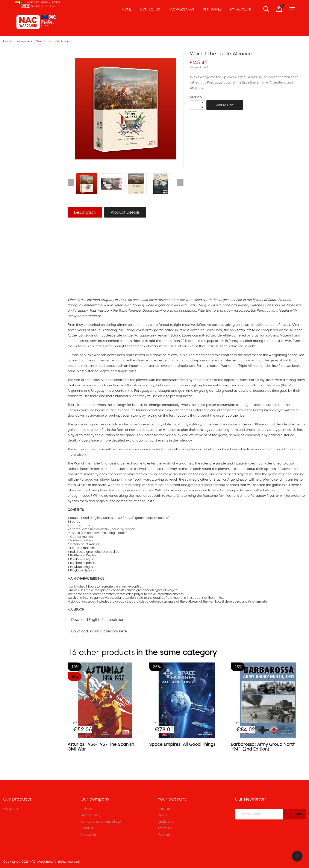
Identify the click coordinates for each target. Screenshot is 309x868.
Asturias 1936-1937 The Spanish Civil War (101, 747)
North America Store (43, 6)
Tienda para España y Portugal (43, 2)
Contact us (88, 834)
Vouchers (164, 834)
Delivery (86, 809)
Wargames (11, 809)
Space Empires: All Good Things (182, 744)
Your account (172, 799)
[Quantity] (195, 105)
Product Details (125, 212)
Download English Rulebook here (98, 620)
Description (85, 212)
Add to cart (225, 105)
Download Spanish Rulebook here (99, 631)
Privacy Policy (90, 815)
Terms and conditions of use (101, 822)
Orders (162, 815)
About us (87, 828)
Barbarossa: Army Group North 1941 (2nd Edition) (263, 747)
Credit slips (166, 822)
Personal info (167, 809)
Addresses (165, 828)
